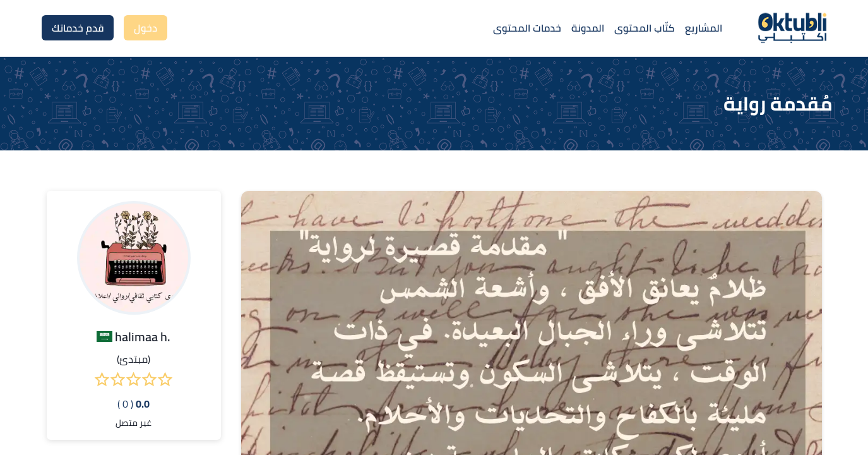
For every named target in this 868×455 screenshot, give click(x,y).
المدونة (588, 28)
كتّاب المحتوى (645, 28)
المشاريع (704, 28)
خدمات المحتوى (527, 28)
